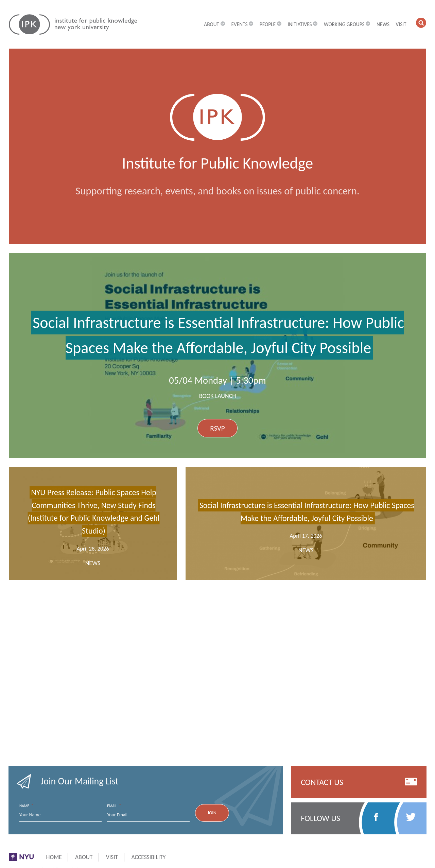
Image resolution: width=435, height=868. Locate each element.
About (84, 857)
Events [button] (242, 24)
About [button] (214, 24)
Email (114, 806)
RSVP (217, 428)
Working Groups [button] (347, 24)
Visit (401, 24)
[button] (421, 23)
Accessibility (148, 857)
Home (54, 857)
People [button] (271, 24)
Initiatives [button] (302, 24)
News (383, 24)
